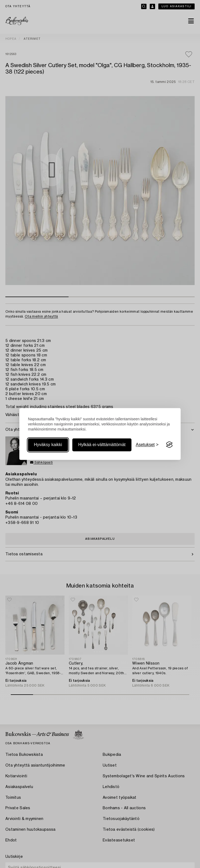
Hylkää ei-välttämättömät (102, 445)
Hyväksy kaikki (48, 445)
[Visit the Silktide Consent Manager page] (169, 445)
